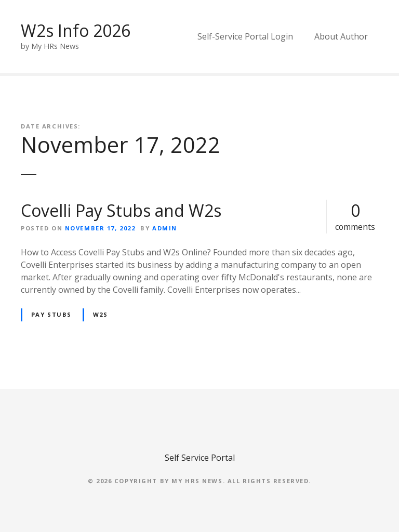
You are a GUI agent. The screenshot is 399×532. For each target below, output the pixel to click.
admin (165, 228)
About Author (341, 36)
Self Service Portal (200, 458)
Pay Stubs (51, 314)
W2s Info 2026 (76, 30)
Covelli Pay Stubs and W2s (121, 210)
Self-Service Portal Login (245, 36)
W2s (101, 314)
